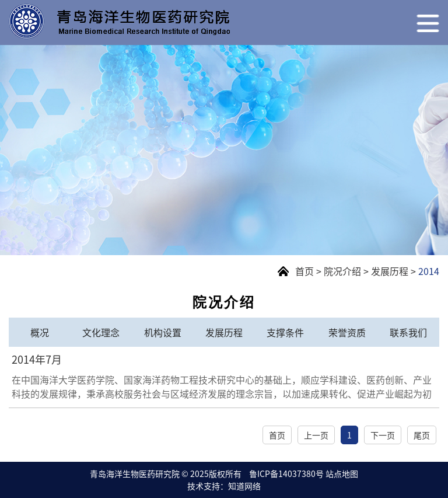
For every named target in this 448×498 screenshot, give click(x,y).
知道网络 (244, 486)
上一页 (316, 435)
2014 (429, 271)
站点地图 (342, 473)
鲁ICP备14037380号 (286, 473)
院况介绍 (342, 271)
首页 (304, 271)
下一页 (383, 435)
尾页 (422, 435)
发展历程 (390, 271)
